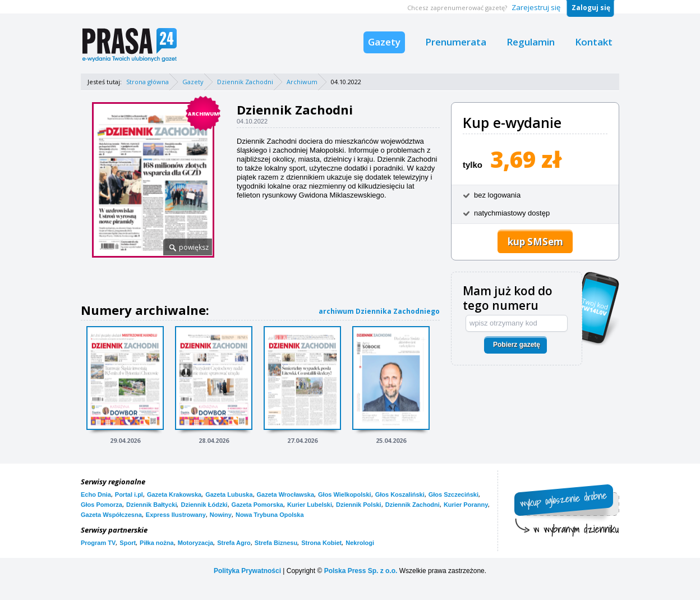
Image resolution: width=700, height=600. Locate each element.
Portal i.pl (129, 494)
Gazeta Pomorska (257, 505)
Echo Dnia (96, 494)
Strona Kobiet (321, 543)
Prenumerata (456, 42)
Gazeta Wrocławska (286, 494)
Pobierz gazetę (517, 345)
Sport (128, 543)
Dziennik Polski (359, 505)
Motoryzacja (196, 543)
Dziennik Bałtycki (151, 505)
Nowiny (221, 515)
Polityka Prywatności (247, 571)
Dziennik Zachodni (245, 82)
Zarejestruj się (536, 7)
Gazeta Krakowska (174, 494)
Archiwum (302, 82)
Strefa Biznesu (276, 543)
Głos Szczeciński (453, 494)
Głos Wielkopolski (345, 494)
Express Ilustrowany (176, 515)
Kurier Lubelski (310, 505)
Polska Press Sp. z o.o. (361, 571)
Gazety (384, 42)
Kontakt (594, 42)
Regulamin (531, 42)
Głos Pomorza (102, 505)
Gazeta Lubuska (229, 494)
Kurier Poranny (466, 505)
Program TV (98, 543)
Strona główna (148, 82)
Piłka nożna (157, 543)
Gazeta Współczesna (111, 515)
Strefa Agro (234, 543)
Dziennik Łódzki (204, 505)
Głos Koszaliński (400, 494)
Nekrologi (360, 543)
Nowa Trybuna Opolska (270, 515)
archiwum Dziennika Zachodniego (379, 311)
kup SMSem (535, 242)
